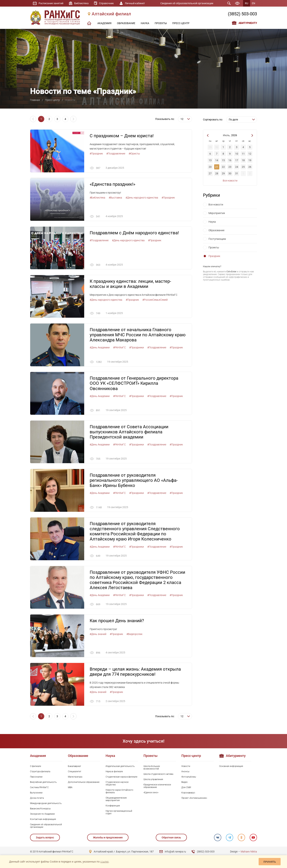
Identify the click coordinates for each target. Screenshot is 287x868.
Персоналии (36, 777)
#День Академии (100, 348)
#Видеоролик (134, 634)
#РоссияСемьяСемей (155, 300)
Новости (186, 767)
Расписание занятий (51, 3)
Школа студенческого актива (158, 774)
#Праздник (96, 154)
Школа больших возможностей (152, 768)
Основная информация (231, 767)
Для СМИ (186, 788)
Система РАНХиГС (39, 788)
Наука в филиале (114, 772)
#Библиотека (97, 198)
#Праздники (137, 348)
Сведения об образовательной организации (187, 3)
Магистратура (75, 777)
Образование (216, 230)
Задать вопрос (45, 838)
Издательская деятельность (120, 767)
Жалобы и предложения (108, 838)
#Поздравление (116, 154)
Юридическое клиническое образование (157, 786)
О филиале (36, 767)
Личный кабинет (135, 3)
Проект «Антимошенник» (194, 799)
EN (254, 3)
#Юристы (134, 154)
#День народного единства (142, 198)
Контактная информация (43, 820)
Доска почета (37, 799)
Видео (184, 782)
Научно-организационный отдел (119, 813)
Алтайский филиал (111, 14)
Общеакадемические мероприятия (116, 800)
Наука (212, 222)
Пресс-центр (52, 100)
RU (247, 3)
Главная (35, 100)
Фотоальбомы (189, 777)
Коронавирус (188, 793)
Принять (270, 862)
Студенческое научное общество (117, 784)
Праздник (214, 256)
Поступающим (217, 239)
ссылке (104, 862)
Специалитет (75, 772)
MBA (70, 788)
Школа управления (153, 780)
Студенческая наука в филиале (121, 777)
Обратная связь (171, 838)
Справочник (107, 3)
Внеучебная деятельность (43, 782)
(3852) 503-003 (242, 14)
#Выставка (115, 198)
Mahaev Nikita (249, 852)
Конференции (113, 806)
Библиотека (81, 3)
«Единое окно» (151, 793)
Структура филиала (40, 772)
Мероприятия (217, 213)
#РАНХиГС (119, 348)
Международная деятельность (46, 804)
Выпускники (36, 793)
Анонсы (185, 772)
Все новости (230, 181)
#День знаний (98, 634)
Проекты (214, 247)
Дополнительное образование (84, 782)
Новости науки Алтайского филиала (119, 792)
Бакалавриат (74, 767)
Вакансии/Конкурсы (40, 809)
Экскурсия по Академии (42, 814)
